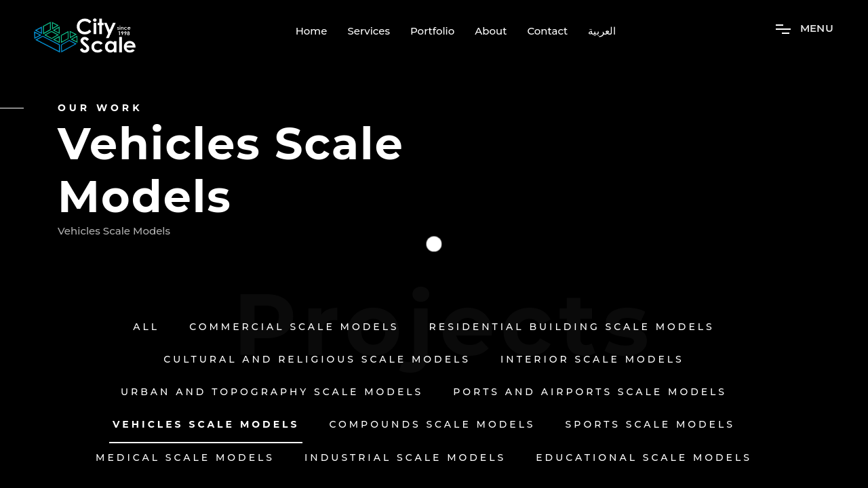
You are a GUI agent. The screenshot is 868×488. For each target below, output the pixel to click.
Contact (547, 31)
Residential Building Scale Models (572, 327)
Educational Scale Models (644, 458)
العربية (602, 31)
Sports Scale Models (650, 425)
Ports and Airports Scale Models (590, 392)
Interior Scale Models (592, 360)
